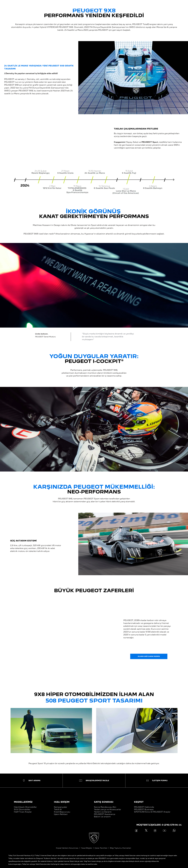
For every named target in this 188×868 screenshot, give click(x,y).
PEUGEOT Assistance (105, 814)
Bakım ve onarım (102, 817)
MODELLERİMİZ (23, 802)
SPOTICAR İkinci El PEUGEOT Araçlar (152, 812)
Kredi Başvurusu (62, 812)
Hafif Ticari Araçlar (23, 812)
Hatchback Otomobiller (25, 807)
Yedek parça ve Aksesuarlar (107, 809)
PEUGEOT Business (144, 809)
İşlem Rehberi (61, 814)
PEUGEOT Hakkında (144, 807)
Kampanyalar (60, 807)
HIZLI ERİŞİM (62, 802)
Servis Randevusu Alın (105, 807)
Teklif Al (58, 809)
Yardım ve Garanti (103, 812)
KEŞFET (139, 802)
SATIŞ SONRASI (104, 802)
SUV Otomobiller (22, 809)
